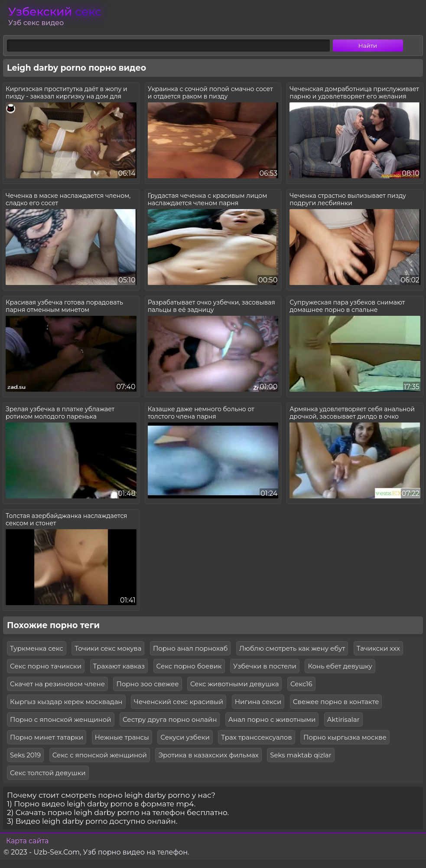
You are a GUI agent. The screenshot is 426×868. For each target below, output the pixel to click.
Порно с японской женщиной (61, 719)
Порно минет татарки (47, 737)
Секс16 (301, 684)
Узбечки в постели (265, 666)
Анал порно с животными (272, 719)
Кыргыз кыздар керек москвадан (66, 702)
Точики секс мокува (108, 648)
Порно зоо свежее (147, 684)
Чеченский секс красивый (179, 702)
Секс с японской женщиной (100, 755)
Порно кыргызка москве (345, 737)
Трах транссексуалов (256, 737)
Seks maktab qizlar (301, 755)
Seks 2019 (25, 755)
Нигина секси (258, 702)
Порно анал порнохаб (190, 648)
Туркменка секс (37, 648)
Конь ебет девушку (340, 666)
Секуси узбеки (185, 737)
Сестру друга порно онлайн (170, 719)
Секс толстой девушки (48, 773)
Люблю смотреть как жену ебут (292, 648)
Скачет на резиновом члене (57, 684)
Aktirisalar (343, 719)
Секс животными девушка (234, 684)
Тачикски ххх (378, 648)
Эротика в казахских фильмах (208, 755)
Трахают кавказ (119, 666)
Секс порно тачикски (46, 666)
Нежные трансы (122, 737)
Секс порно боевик (189, 666)
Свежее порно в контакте (336, 702)
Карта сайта (27, 841)
